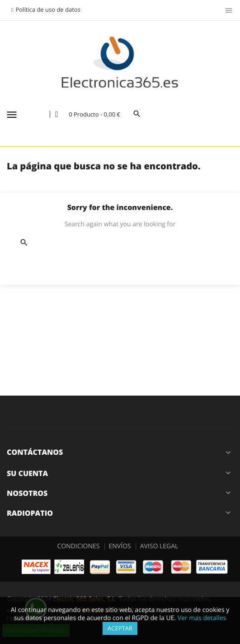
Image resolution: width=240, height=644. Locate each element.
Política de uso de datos (48, 9)
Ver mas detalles (202, 618)
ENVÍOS (120, 546)
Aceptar (120, 628)
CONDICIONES (79, 546)
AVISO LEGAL (159, 546)
